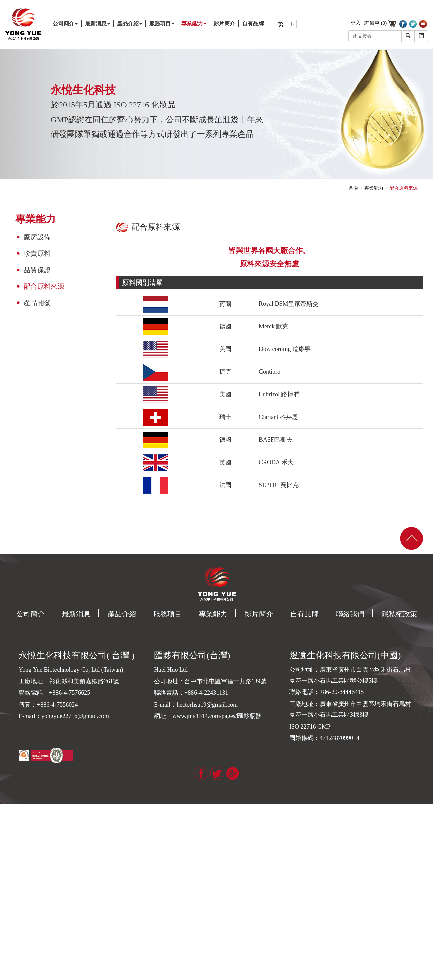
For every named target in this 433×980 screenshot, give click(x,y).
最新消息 (97, 23)
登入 (356, 23)
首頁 (354, 188)
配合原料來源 (44, 286)
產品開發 (37, 303)
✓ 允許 (7, 821)
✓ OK (109, 976)
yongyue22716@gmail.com (75, 716)
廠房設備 (37, 237)
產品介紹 (130, 23)
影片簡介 (224, 23)
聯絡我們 (350, 614)
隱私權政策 (399, 614)
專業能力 (194, 23)
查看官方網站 (34, 895)
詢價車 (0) (380, 24)
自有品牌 (253, 23)
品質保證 (37, 270)
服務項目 (162, 23)
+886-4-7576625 (70, 693)
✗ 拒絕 (7, 828)
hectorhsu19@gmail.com (207, 705)
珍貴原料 (37, 253)
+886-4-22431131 (206, 693)
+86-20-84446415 (342, 692)
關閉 (5, 807)
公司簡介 (65, 23)
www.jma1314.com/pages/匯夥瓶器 (217, 716)
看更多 (9, 895)
